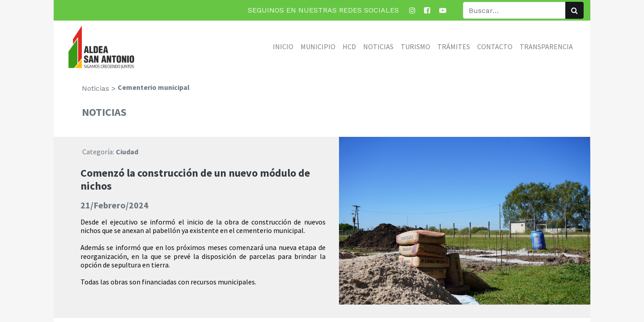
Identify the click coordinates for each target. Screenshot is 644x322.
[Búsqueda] (574, 10)
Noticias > (99, 88)
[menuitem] (283, 47)
